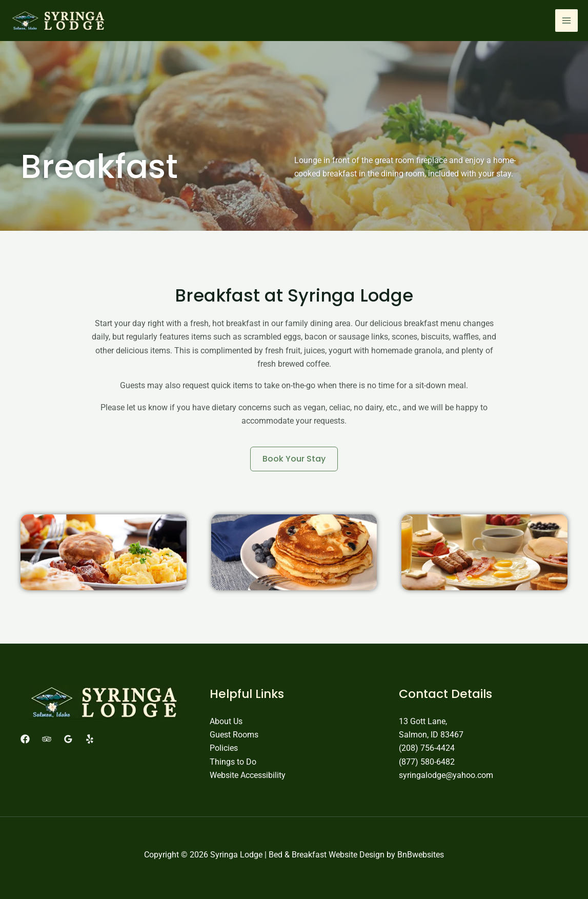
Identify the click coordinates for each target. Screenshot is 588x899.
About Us (226, 721)
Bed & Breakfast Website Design (327, 855)
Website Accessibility (248, 775)
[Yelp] (90, 739)
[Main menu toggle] (566, 21)
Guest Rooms (234, 735)
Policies (224, 748)
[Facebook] (25, 739)
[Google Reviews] (68, 739)
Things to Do (233, 762)
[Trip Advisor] (47, 739)
